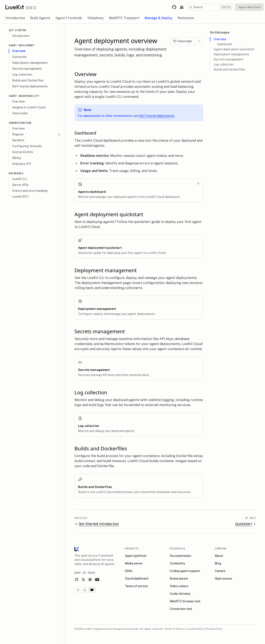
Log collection (224, 64)
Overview (220, 39)
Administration (20, 123)
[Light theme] (78, 590)
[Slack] (90, 580)
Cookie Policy (195, 629)
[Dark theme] (85, 590)
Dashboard (225, 44)
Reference (16, 173)
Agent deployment (22, 45)
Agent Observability (24, 96)
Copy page (182, 41)
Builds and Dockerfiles (229, 69)
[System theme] (92, 590)
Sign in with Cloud (249, 7)
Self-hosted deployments (157, 116)
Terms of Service (175, 629)
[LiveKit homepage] (77, 550)
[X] (83, 580)
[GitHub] (77, 580)
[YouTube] (97, 580)
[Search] (210, 7)
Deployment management (231, 54)
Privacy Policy (214, 629)
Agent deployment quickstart (234, 49)
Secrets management (229, 59)
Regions (36, 134)
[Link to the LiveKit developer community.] (182, 7)
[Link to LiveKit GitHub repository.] (174, 7)
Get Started (18, 30)
